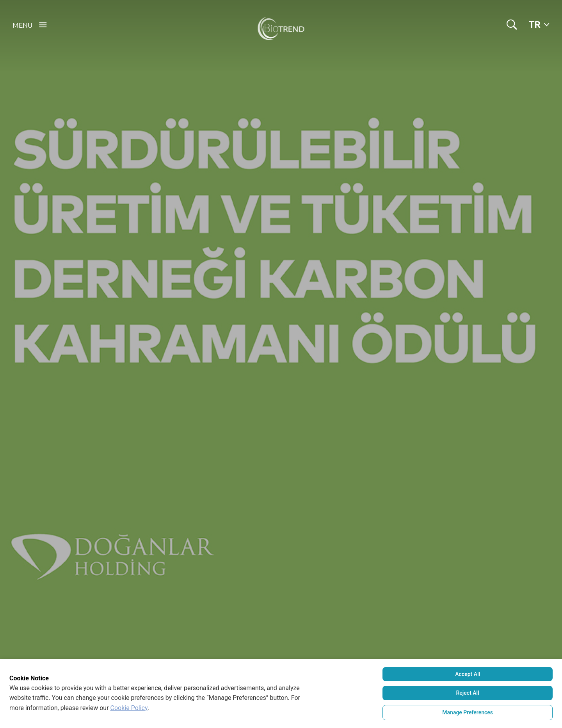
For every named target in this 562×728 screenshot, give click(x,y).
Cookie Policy (129, 708)
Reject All (468, 693)
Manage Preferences (468, 712)
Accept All (468, 674)
